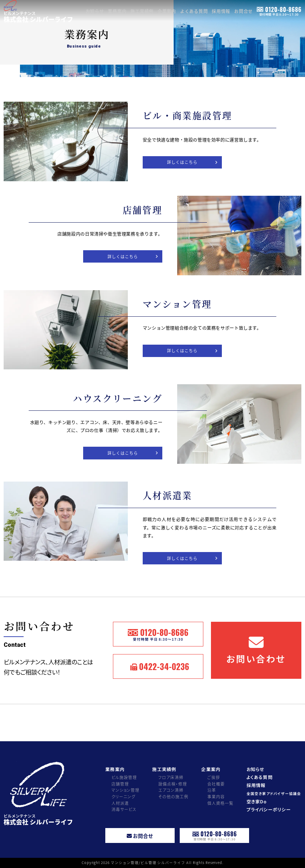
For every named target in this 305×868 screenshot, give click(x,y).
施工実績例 (142, 11)
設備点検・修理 (173, 784)
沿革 (212, 790)
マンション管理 (126, 790)
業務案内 (117, 11)
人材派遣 (120, 803)
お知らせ (95, 11)
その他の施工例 (174, 796)
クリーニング (124, 796)
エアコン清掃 (171, 790)
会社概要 (216, 784)
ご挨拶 (214, 777)
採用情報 (221, 11)
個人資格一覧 (221, 803)
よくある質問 (194, 11)
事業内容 (216, 796)
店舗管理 (120, 784)
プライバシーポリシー (269, 810)
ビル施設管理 (124, 777)
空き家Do (257, 802)
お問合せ (244, 11)
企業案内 (167, 11)
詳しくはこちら (182, 162)
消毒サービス (124, 809)
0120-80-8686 (279, 11)
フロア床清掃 (171, 777)
